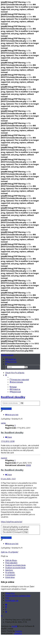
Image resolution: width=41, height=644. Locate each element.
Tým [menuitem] (7, 598)
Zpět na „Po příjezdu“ (10, 552)
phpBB (14, 626)
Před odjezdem (11, 563)
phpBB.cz (18, 633)
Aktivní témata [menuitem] (16, 382)
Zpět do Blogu (11, 560)
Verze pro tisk (12, 415)
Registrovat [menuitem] (15, 392)
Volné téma (10, 577)
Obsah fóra (10, 373)
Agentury (9, 570)
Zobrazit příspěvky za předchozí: (16, 528)
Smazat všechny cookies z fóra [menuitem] (18, 596)
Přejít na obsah (7, 355)
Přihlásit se (15, 389)
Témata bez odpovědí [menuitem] (19, 380)
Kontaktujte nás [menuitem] (12, 600)
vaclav (3, 423)
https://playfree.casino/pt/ (12, 522)
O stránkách (10, 575)
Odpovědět (6, 409)
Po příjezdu (20, 373)
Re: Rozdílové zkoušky (12, 433)
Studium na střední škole (15, 565)
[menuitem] (11, 359)
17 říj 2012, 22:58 (8, 441)
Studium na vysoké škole (15, 568)
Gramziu (19, 631)
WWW (28, 465)
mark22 (4, 458)
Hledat (13, 387)
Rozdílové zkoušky (13, 397)
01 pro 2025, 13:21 (8, 479)
